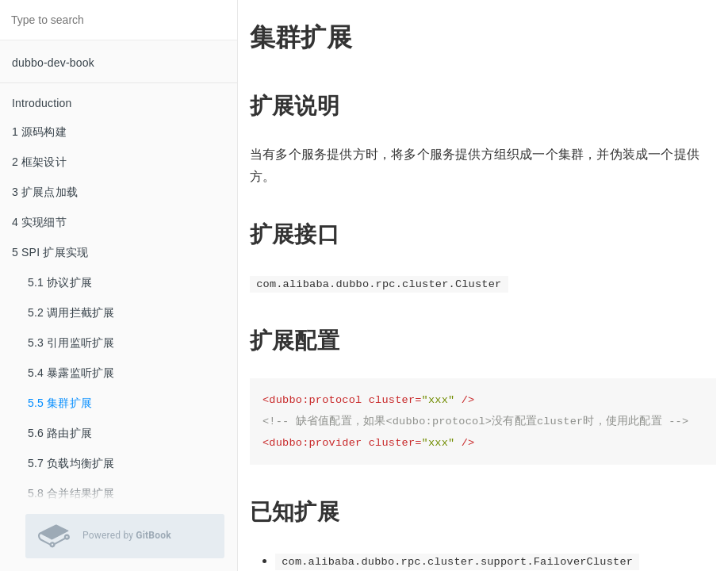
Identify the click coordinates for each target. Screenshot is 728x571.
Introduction (42, 103)
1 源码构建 (39, 132)
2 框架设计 (39, 162)
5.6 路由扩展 (60, 433)
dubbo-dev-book (53, 63)
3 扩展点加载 (45, 192)
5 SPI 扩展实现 (50, 252)
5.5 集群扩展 (60, 403)
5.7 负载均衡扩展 (71, 463)
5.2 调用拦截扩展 (71, 312)
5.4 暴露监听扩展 (71, 373)
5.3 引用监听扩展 (71, 343)
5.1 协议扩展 (60, 282)
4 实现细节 (39, 222)
